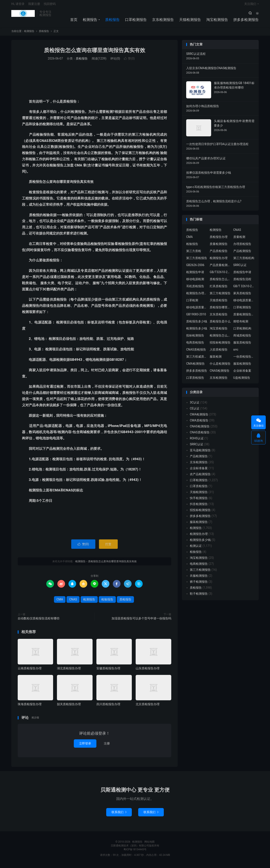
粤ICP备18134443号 (135, 852)
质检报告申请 (242, 275)
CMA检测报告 (195, 366)
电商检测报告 (199, 567)
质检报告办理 (219, 240)
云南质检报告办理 (30, 671)
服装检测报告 (242, 366)
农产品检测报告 (200, 477)
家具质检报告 (242, 296)
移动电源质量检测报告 (244, 303)
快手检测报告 (199, 501)
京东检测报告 (163, 21)
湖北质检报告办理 (69, 671)
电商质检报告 (195, 345)
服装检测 (216, 359)
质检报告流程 (242, 282)
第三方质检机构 (244, 261)
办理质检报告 (242, 247)
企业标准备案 (242, 373)
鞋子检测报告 (199, 596)
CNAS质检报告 (196, 352)
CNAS (73, 602)
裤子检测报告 (199, 584)
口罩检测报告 (136, 21)
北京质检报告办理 (148, 707)
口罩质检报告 (195, 380)
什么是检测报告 (220, 366)
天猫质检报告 (219, 303)
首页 (74, 21)
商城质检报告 (242, 338)
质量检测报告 (219, 247)
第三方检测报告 (220, 296)
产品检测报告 (242, 254)
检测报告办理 (219, 261)
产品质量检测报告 (220, 268)
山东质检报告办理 (148, 671)
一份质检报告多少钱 (244, 359)
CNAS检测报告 (220, 373)
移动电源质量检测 (197, 310)
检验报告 (107, 602)
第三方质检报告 (197, 261)
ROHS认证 (197, 441)
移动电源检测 (195, 282)
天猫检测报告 (190, 21)
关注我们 (250, 6)
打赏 (108, 547)
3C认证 (195, 405)
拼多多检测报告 (246, 21)
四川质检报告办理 (108, 707)
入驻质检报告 (219, 352)
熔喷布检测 (241, 324)
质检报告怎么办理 (220, 282)
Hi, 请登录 (18, 6)
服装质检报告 (242, 345)
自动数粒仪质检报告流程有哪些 (39, 621)
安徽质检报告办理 (108, 671)
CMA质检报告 (199, 423)
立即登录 (85, 746)
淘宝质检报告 (219, 331)
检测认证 (196, 549)
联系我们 (119, 815)
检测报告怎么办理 (220, 338)
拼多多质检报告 (197, 373)
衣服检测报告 (199, 578)
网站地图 (150, 845)
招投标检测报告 (220, 345)
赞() (129, 61)
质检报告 (112, 21)
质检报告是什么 (220, 324)
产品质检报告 (219, 254)
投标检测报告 (195, 338)
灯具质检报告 (219, 289)
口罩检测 (192, 303)
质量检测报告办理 (244, 317)
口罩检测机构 (242, 331)
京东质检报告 (219, 317)
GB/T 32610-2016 (244, 289)
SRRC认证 (240, 268)
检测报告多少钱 (197, 331)
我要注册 (34, 6)
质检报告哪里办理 (220, 310)
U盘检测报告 (242, 380)
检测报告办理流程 (197, 296)
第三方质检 (194, 254)
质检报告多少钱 (197, 324)
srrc (236, 352)
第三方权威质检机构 (197, 359)
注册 (107, 746)
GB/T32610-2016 (220, 275)
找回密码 (50, 6)
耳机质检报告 (195, 289)
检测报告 (23, 15)
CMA (60, 602)
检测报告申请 (195, 275)
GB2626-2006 (195, 268)
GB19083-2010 (196, 317)
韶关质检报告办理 (69, 707)
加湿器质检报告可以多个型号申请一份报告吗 (141, 621)
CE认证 (195, 411)
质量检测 (239, 240)
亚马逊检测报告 (200, 453)
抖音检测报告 (199, 507)
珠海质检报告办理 (30, 707)
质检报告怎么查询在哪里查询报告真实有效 (95, 53)
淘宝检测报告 (217, 21)
